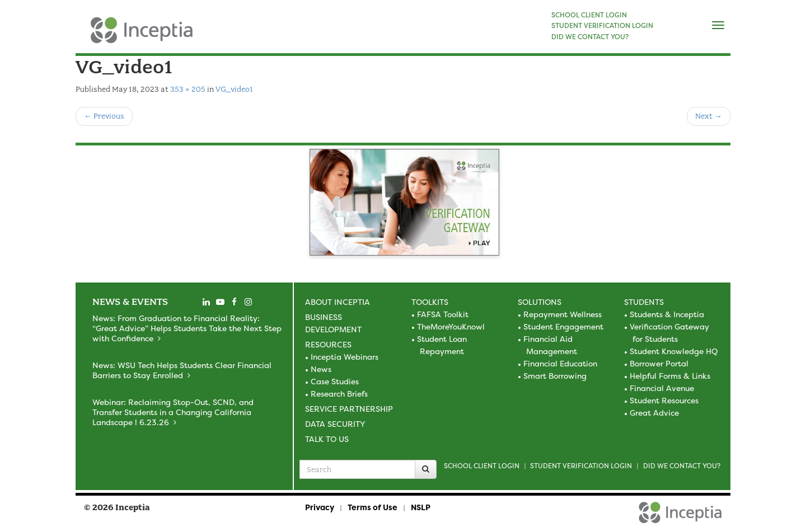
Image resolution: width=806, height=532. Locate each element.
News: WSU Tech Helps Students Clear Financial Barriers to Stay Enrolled (182, 370)
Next (709, 116)
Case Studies (335, 381)
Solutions (540, 302)
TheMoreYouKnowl (451, 326)
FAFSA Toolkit (443, 314)
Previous (104, 116)
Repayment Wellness (563, 314)
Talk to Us (327, 439)
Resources (328, 344)
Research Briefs (339, 394)
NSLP (421, 507)
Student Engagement (563, 326)
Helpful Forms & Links (670, 376)
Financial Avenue (662, 388)
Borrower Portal (659, 363)
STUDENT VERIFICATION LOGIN (602, 26)
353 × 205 (188, 89)
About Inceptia (338, 302)
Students (644, 302)
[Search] (426, 469)
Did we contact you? (682, 466)
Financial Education (560, 363)
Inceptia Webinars (345, 357)
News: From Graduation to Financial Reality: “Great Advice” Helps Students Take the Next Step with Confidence (187, 328)
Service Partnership (349, 409)
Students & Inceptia (667, 314)
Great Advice (654, 413)
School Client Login (482, 466)
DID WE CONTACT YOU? (590, 37)
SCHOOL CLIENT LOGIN (589, 15)
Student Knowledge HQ (674, 351)
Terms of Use (372, 507)
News (321, 369)
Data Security (335, 424)
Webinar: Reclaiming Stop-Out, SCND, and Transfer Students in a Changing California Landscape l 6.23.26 (173, 412)
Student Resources (664, 400)
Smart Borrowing (555, 376)
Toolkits (430, 302)
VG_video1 (234, 89)
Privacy (320, 507)
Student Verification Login (581, 466)
